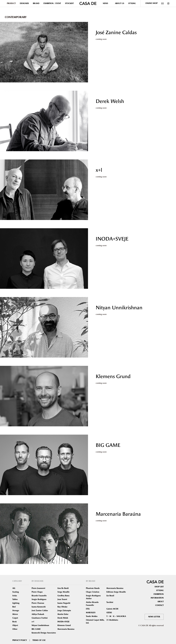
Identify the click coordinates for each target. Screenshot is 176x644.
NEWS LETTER (154, 617)
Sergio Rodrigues (39, 599)
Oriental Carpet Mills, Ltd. (95, 622)
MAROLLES (91, 613)
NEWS (105, 3)
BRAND (36, 3)
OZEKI (109, 613)
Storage (16, 611)
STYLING (132, 3)
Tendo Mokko (92, 616)
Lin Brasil (110, 596)
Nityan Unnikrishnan (119, 308)
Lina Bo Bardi (63, 588)
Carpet (15, 618)
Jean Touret (62, 599)
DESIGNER (24, 3)
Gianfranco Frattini (40, 618)
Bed (14, 607)
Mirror (15, 614)
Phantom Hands (93, 588)
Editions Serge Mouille (116, 592)
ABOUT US (120, 3)
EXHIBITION (159, 594)
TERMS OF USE (39, 640)
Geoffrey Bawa (63, 596)
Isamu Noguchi (64, 603)
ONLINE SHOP (151, 3)
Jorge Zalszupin (64, 611)
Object (15, 625)
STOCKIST (69, 3)
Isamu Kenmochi (39, 607)
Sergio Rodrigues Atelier (93, 597)
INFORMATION (157, 598)
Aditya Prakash (38, 614)
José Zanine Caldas (116, 32)
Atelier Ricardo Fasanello (92, 604)
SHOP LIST (159, 587)
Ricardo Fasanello (39, 596)
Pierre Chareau (38, 603)
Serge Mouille (63, 592)
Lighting (16, 603)
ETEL (88, 609)
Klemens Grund (113, 376)
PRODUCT (11, 3)
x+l (99, 170)
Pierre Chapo (37, 592)
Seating (16, 592)
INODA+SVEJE (112, 239)
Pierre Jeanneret (38, 588)
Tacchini (110, 602)
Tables (15, 599)
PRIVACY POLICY (20, 640)
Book (15, 622)
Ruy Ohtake (62, 607)
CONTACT (159, 605)
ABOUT (161, 602)
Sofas (15, 596)
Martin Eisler (63, 614)
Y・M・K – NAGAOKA (116, 616)
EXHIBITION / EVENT (52, 3)
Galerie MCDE (112, 609)
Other (15, 629)
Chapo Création (93, 592)
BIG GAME (108, 445)
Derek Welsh (110, 101)
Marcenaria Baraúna (118, 514)
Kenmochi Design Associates (44, 633)
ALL (14, 588)
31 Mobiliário (112, 620)
